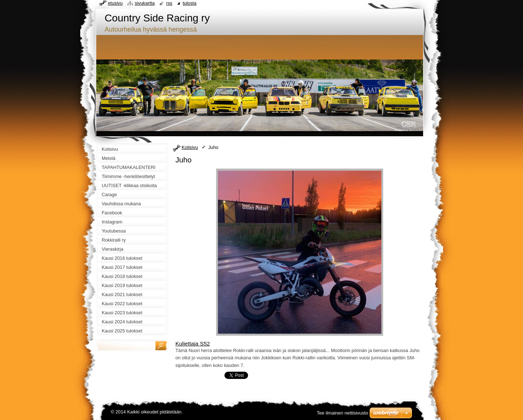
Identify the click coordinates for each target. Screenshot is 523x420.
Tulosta (190, 3)
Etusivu (115, 3)
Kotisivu (190, 147)
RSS (169, 3)
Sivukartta (145, 3)
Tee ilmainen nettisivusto (342, 413)
